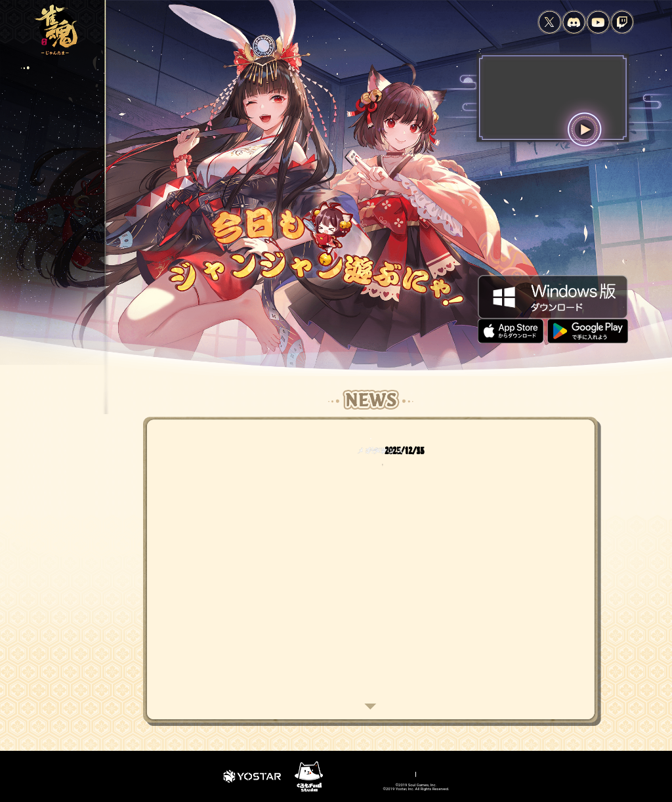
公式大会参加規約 (535, 773)
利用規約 (287, 773)
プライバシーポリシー (335, 773)
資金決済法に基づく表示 (401, 773)
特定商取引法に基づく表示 (472, 773)
